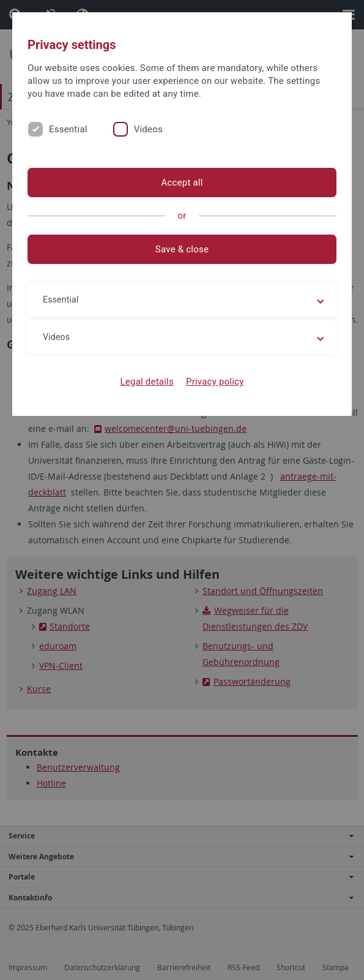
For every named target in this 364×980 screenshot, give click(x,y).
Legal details (147, 382)
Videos (148, 129)
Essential (68, 129)
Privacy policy (215, 382)
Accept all (182, 183)
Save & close (182, 249)
